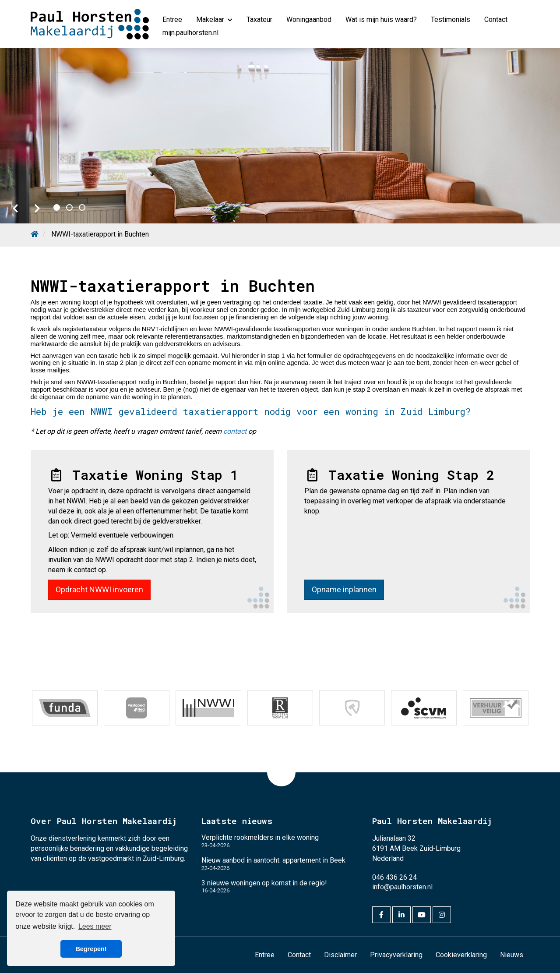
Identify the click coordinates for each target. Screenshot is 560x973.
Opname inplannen (344, 589)
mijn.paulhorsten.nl (190, 33)
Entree (172, 19)
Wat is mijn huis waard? (381, 19)
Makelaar (214, 19)
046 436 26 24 (394, 877)
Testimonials (451, 19)
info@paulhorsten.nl (402, 887)
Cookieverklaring (461, 955)
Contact (496, 19)
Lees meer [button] (95, 926)
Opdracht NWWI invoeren (99, 589)
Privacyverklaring (396, 955)
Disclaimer (340, 955)
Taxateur (259, 19)
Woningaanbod (309, 19)
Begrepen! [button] (91, 949)
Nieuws (512, 955)
